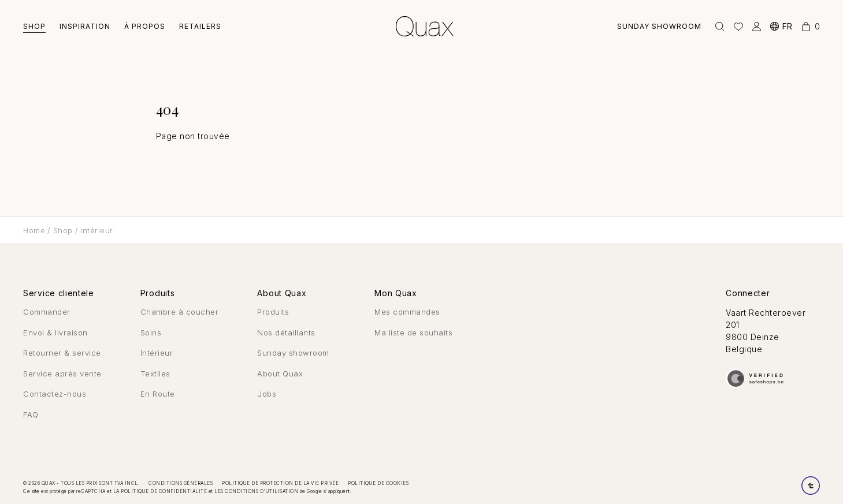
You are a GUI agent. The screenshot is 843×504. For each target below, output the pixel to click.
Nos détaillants (286, 333)
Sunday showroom (659, 26)
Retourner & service (62, 353)
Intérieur (97, 230)
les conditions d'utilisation (256, 491)
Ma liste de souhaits (413, 333)
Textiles (155, 374)
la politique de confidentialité (160, 491)
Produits (273, 312)
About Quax (280, 374)
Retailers (200, 26)
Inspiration (85, 26)
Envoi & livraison (55, 333)
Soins (151, 333)
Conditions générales (181, 483)
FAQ (31, 415)
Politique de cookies (378, 483)
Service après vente (62, 374)
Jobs (267, 394)
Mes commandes (407, 312)
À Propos (145, 26)
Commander (47, 312)
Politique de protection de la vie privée (280, 483)
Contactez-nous (55, 394)
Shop (34, 26)
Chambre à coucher (180, 312)
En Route (158, 394)
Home (34, 230)
